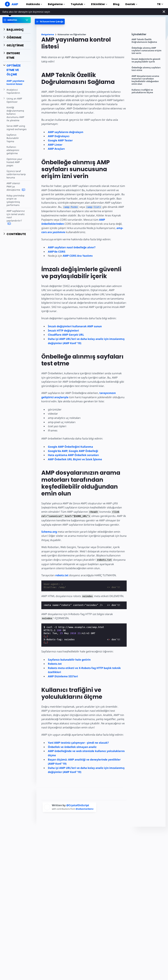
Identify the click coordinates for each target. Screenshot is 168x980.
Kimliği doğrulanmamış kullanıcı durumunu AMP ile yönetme (15, 114)
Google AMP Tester (60, 140)
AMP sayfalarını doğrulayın (66, 132)
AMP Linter (55, 145)
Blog (116, 4)
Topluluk (78, 4)
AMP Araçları (56, 149)
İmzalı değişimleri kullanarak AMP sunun (75, 326)
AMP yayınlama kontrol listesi (15, 82)
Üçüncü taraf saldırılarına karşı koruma (16, 171)
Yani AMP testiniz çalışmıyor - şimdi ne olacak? (78, 743)
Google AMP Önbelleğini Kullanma (70, 447)
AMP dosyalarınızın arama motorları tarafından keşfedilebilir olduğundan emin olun (145, 80)
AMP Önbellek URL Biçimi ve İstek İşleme (75, 459)
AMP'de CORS (57, 252)
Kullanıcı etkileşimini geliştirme (13, 147)
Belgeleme (56, 4)
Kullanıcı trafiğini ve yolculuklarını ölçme (142, 91)
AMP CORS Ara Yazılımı (78, 256)
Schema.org (49, 532)
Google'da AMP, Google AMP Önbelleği (73, 451)
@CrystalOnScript (78, 805)
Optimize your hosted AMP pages (14, 159)
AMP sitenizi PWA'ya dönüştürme (16, 183)
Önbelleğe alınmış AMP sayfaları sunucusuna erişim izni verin (147, 51)
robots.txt (62, 575)
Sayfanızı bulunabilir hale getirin (69, 660)
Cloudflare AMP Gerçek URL (66, 335)
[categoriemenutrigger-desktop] (52, 22)
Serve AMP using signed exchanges (16, 128)
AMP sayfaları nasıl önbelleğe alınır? (72, 247)
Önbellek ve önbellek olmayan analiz (72, 747)
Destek (131, 4)
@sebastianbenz (86, 809)
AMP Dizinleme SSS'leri (63, 676)
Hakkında (34, 4)
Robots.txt (55, 664)
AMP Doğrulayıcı (59, 136)
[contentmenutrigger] (147, 35)
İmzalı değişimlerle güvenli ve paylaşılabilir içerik (146, 60)
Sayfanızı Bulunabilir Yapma (16, 136)
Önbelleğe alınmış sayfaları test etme (146, 69)
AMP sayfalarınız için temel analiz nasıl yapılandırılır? (16, 213)
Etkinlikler (99, 4)
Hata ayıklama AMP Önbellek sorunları (73, 455)
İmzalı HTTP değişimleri (63, 331)
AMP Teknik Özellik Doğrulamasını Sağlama (144, 41)
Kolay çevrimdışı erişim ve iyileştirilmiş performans (15, 197)
